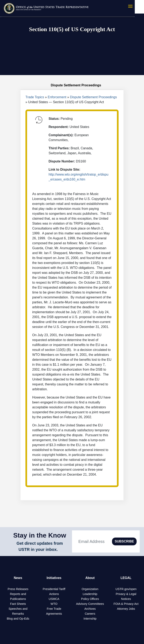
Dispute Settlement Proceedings (93, 97)
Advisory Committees (90, 604)
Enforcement (57, 97)
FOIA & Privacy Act (126, 604)
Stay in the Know (40, 535)
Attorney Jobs (126, 609)
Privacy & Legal (126, 594)
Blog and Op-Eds (18, 619)
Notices (126, 599)
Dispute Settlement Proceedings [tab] (72, 85)
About (90, 578)
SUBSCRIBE (124, 541)
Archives (90, 609)
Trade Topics (35, 97)
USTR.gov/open (126, 589)
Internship (90, 619)
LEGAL (126, 578)
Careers (90, 614)
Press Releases (18, 589)
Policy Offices (90, 599)
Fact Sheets (18, 604)
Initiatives (54, 578)
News (18, 578)
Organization (90, 589)
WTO (54, 604)
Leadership (90, 594)
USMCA (54, 599)
